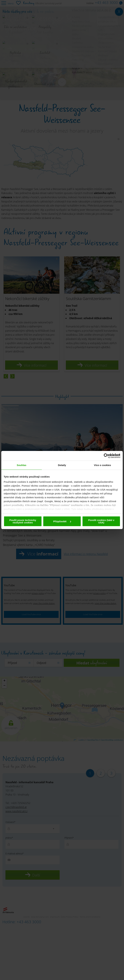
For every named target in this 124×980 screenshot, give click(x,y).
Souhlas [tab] (22, 465)
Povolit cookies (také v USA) (101, 521)
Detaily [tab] (62, 465)
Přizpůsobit (62, 521)
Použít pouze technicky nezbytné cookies (23, 521)
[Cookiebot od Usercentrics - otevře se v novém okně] (106, 456)
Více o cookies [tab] (103, 465)
